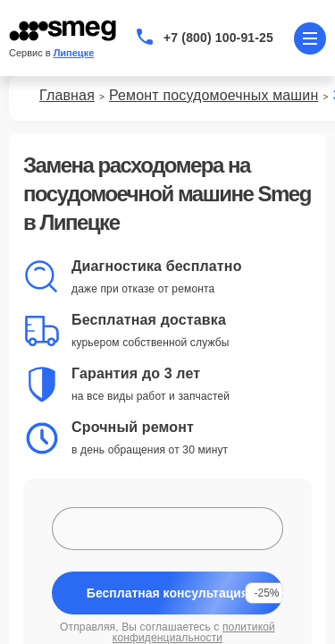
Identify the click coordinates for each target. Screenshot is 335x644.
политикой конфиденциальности (194, 632)
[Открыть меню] (310, 38)
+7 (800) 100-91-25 (218, 38)
